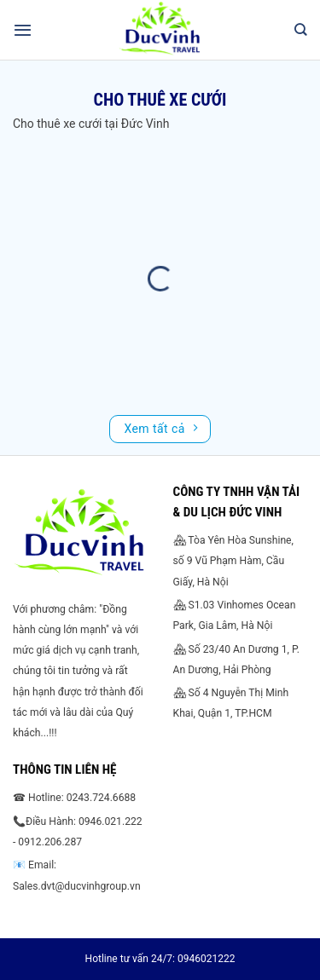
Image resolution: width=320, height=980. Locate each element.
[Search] (301, 30)
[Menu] (23, 30)
